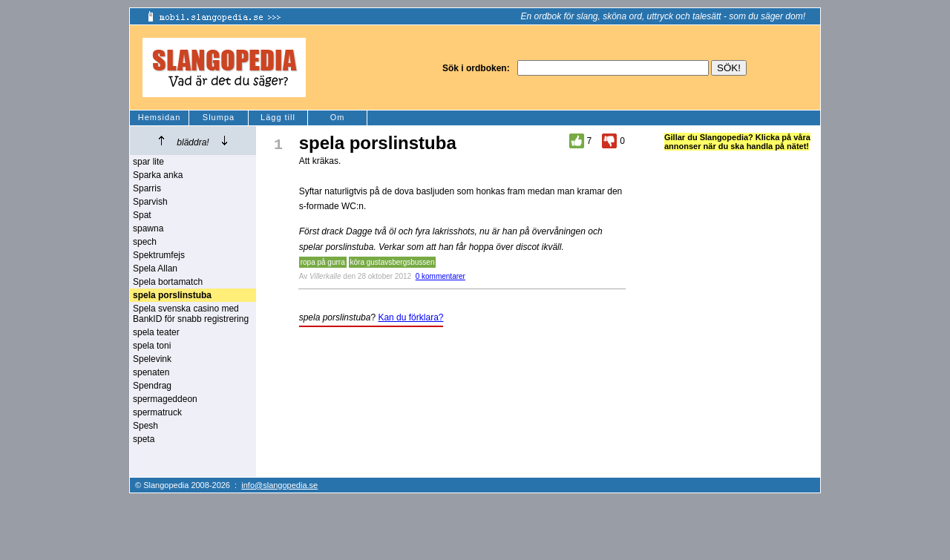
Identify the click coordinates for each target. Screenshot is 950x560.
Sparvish (150, 202)
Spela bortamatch (168, 282)
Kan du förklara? (410, 317)
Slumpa (219, 117)
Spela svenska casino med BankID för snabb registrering (191, 314)
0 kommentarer (440, 276)
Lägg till (278, 117)
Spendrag (152, 386)
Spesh (145, 426)
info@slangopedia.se (279, 485)
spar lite (148, 162)
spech (145, 242)
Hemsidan (160, 117)
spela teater (156, 332)
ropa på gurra (323, 262)
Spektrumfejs (159, 255)
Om (338, 117)
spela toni (152, 346)
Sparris (147, 188)
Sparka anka (158, 175)
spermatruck (157, 412)
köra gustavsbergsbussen (393, 262)
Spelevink (152, 359)
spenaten (151, 372)
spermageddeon (165, 399)
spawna (148, 228)
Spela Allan (155, 269)
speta (144, 439)
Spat (142, 215)
